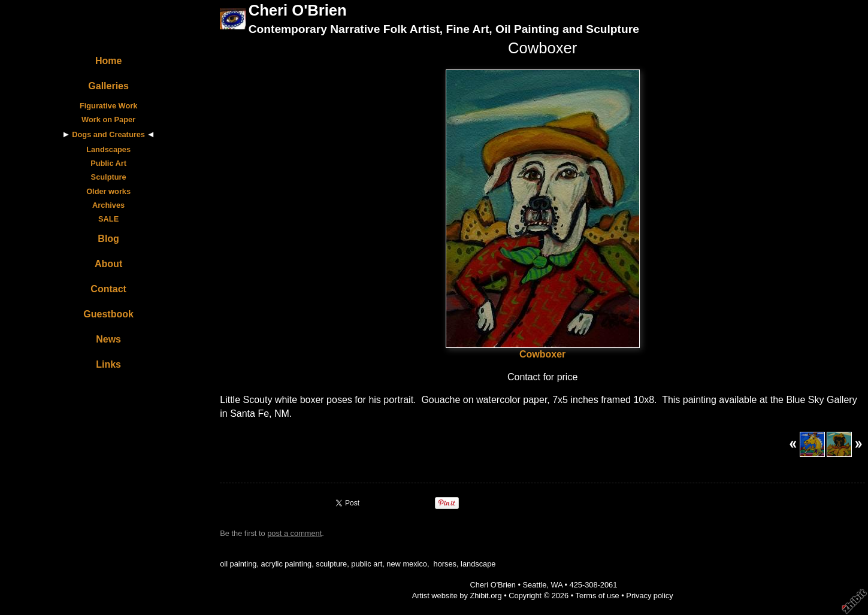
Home (108, 61)
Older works (108, 191)
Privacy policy (649, 596)
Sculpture (109, 177)
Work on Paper (108, 119)
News (108, 339)
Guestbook (108, 314)
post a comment (294, 533)
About (108, 264)
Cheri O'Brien (298, 10)
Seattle (535, 585)
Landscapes (108, 149)
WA (557, 585)
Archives (108, 205)
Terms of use (597, 596)
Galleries (108, 86)
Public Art (108, 163)
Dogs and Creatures (108, 134)
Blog (108, 239)
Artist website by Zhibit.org (457, 596)
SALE (108, 219)
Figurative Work (108, 106)
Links (108, 364)
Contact (108, 289)
